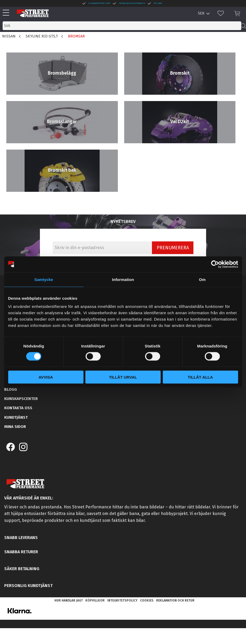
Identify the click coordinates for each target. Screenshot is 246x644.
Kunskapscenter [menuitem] (21, 399)
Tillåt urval (123, 377)
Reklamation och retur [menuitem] (175, 600)
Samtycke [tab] (44, 279)
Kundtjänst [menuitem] (16, 417)
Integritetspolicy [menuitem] (122, 600)
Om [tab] (202, 279)
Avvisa (46, 377)
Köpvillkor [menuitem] (95, 600)
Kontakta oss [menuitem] (18, 408)
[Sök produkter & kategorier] (122, 26)
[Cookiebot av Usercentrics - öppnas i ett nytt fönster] (215, 264)
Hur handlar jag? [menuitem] (69, 600)
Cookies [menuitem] (147, 600)
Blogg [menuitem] (11, 389)
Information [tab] (123, 279)
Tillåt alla (200, 377)
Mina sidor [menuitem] (15, 427)
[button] (7, 13)
